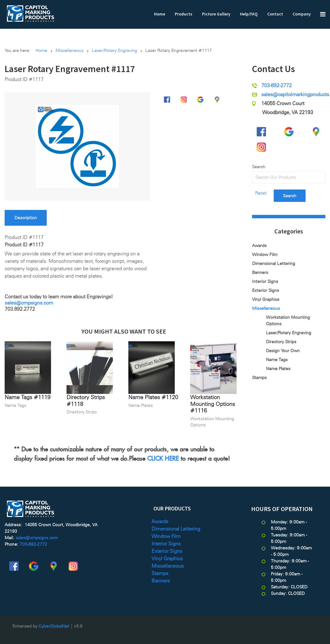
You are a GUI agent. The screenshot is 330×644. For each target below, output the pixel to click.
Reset (261, 193)
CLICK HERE (163, 457)
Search (259, 167)
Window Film (265, 254)
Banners (260, 272)
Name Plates (141, 405)
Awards (259, 245)
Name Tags (15, 405)
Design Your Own (283, 351)
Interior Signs (265, 281)
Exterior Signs (266, 290)
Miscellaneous (266, 308)
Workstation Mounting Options (288, 320)
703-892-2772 (276, 85)
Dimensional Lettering (274, 263)
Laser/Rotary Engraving (289, 333)
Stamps (259, 377)
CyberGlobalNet (54, 626)
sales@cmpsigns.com (29, 303)
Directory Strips (82, 412)
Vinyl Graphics (266, 299)
